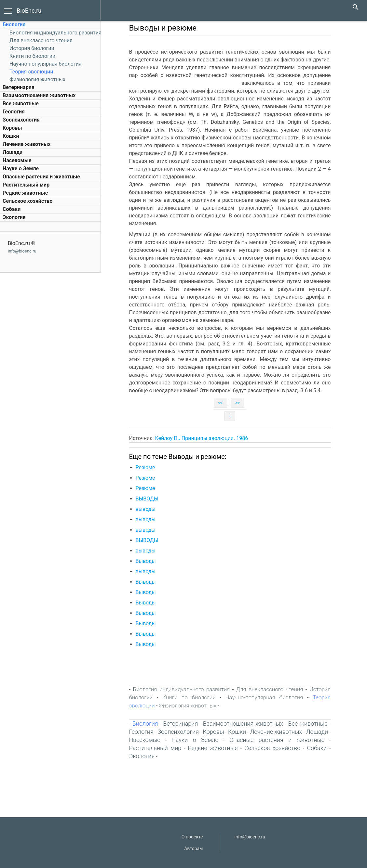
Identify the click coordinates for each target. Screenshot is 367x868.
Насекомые (17, 160)
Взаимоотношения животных (39, 95)
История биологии (32, 48)
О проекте (192, 837)
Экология (14, 217)
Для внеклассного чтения (41, 40)
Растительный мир (26, 185)
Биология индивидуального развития (55, 33)
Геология (14, 112)
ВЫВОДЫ (147, 499)
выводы (146, 509)
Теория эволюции (31, 72)
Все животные (21, 104)
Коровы (12, 128)
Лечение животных (27, 144)
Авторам (193, 849)
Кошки (11, 136)
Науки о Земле (21, 168)
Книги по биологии (32, 56)
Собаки (12, 209)
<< (220, 403)
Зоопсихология (21, 120)
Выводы (146, 561)
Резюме (145, 467)
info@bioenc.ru (22, 251)
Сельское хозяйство (27, 201)
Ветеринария (19, 87)
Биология (14, 25)
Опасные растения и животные (41, 177)
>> (238, 403)
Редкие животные (25, 193)
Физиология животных (37, 79)
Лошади (13, 152)
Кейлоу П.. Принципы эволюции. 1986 (201, 438)
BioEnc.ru (29, 11)
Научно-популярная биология (46, 64)
